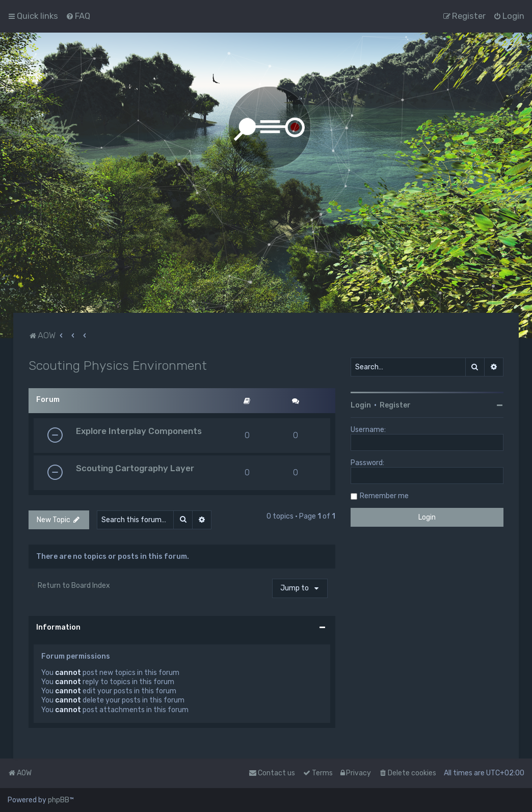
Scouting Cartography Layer (135, 468)
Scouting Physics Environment (118, 365)
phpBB (59, 800)
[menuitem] (78, 16)
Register (395, 405)
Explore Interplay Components (139, 431)
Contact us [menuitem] (272, 773)
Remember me (384, 496)
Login (361, 405)
